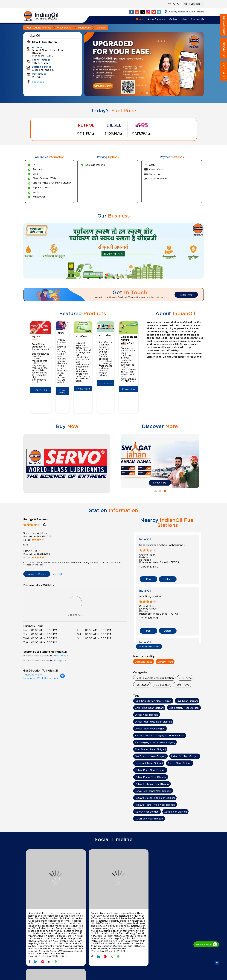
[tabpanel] (144, 64)
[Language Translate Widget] (193, 4)
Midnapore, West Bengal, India (41, 678)
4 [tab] (111, 275)
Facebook (38, 82)
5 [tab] (116, 275)
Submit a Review (37, 574)
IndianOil (145, 539)
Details (168, 578)
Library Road (165, 662)
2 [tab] (146, 92)
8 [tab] (130, 275)
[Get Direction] (62, 677)
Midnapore (84, 28)
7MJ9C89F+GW (33, 675)
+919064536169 (149, 567)
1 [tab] (142, 92)
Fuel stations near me (38, 28)
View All (58, 574)
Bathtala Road (144, 662)
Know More (41, 390)
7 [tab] (125, 275)
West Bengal (65, 28)
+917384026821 (149, 617)
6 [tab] (121, 275)
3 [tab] (106, 275)
